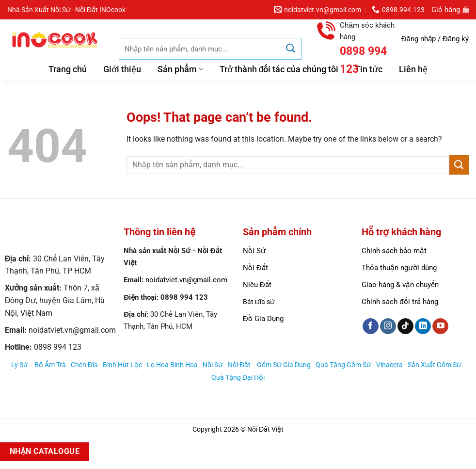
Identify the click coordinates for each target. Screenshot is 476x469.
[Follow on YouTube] (440, 326)
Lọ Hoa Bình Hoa (172, 365)
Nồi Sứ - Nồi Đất (227, 365)
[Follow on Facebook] (371, 326)
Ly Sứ (20, 365)
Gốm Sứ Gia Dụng (284, 365)
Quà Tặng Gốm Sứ (343, 365)
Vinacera (389, 365)
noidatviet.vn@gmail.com (186, 280)
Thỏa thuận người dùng (399, 268)
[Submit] (290, 49)
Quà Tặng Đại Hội (238, 378)
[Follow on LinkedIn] (423, 326)
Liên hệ (413, 69)
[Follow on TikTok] (405, 326)
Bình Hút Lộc (122, 365)
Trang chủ (68, 69)
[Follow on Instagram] (388, 326)
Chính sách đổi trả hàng (400, 302)
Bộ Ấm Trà (50, 365)
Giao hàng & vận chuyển (400, 285)
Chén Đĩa (84, 365)
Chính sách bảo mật (394, 251)
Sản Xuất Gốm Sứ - (436, 365)
